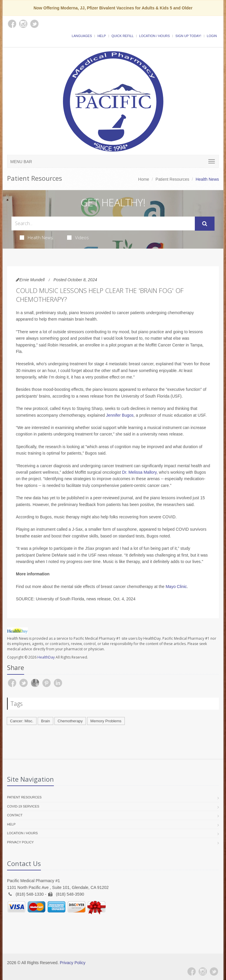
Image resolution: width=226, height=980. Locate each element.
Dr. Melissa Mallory (139, 472)
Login (212, 36)
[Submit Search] (205, 224)
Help (102, 36)
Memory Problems (106, 721)
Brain (45, 721)
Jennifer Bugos (120, 415)
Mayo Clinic (176, 587)
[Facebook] (192, 971)
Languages (82, 36)
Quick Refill (123, 36)
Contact (15, 815)
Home (144, 179)
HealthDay (46, 657)
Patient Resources (172, 179)
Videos (78, 237)
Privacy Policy (20, 842)
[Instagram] (203, 971)
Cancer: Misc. (22, 721)
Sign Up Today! (188, 36)
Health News (36, 237)
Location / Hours (154, 36)
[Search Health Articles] (103, 223)
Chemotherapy (70, 721)
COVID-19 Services (23, 806)
